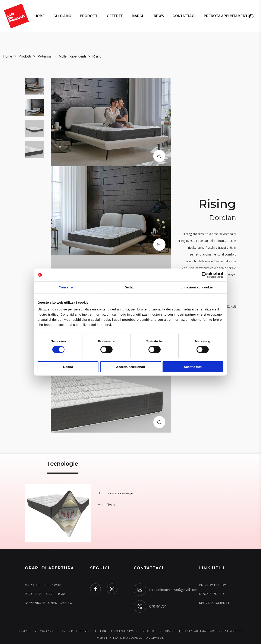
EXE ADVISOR (155, 638)
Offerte (115, 16)
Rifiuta (68, 367)
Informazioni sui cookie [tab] (195, 287)
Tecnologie (62, 464)
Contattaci (184, 16)
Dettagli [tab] (130, 287)
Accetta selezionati (130, 367)
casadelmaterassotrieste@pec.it (216, 631)
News (159, 16)
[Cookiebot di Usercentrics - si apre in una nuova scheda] (205, 275)
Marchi (139, 16)
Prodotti (89, 16)
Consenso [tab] (66, 287)
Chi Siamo (62, 16)
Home (40, 16)
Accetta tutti (193, 367)
